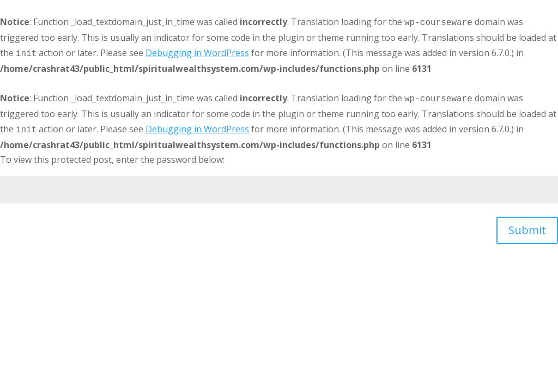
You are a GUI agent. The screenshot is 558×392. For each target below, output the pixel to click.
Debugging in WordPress (197, 53)
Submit (527, 230)
